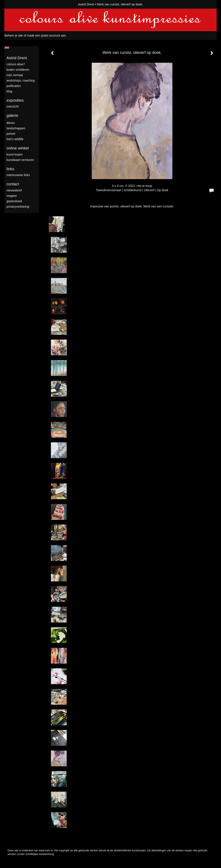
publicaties (14, 86)
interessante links (18, 175)
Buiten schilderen (18, 70)
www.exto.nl (46, 850)
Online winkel (18, 148)
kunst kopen (15, 154)
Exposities (15, 100)
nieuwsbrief (14, 190)
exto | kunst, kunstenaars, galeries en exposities (17, 4)
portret (11, 134)
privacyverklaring (18, 207)
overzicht (13, 106)
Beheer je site (14, 35)
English (7, 48)
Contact (13, 184)
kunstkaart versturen (20, 160)
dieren (11, 123)
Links (10, 169)
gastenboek (14, 201)
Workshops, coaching (21, 80)
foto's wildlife (15, 139)
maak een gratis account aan (46, 35)
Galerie (12, 116)
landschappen (16, 128)
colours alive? (16, 64)
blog (9, 91)
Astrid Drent (86, 4)
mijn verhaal (15, 75)
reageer (12, 196)
